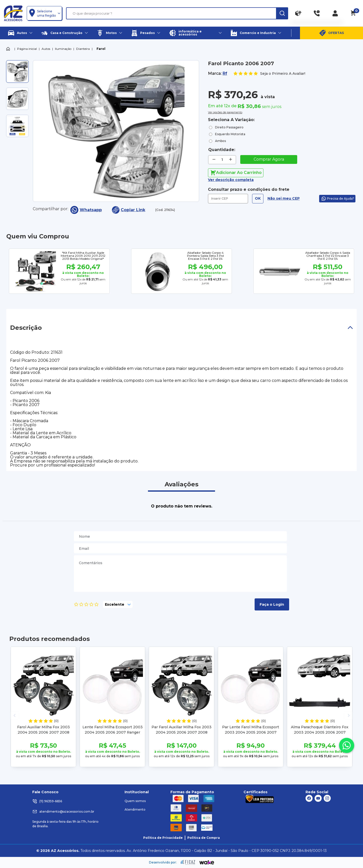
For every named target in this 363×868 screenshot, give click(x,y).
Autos (46, 49)
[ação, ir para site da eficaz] (188, 862)
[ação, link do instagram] (327, 798)
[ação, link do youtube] (318, 798)
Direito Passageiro (229, 127)
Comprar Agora (269, 159)
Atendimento (135, 809)
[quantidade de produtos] (222, 160)
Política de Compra (204, 838)
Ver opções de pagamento (225, 112)
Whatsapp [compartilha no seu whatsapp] (86, 210)
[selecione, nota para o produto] (118, 604)
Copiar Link (129, 210)
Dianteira (83, 49)
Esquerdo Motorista (230, 134)
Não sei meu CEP (284, 198)
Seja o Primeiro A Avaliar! (269, 74)
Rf (225, 73)
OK (258, 198)
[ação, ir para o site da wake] (207, 862)
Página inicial (27, 49)
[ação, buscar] (282, 13)
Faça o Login (272, 604)
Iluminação (63, 49)
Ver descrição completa (231, 180)
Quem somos (135, 801)
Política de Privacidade (163, 838)
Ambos (220, 141)
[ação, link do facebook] (309, 798)
